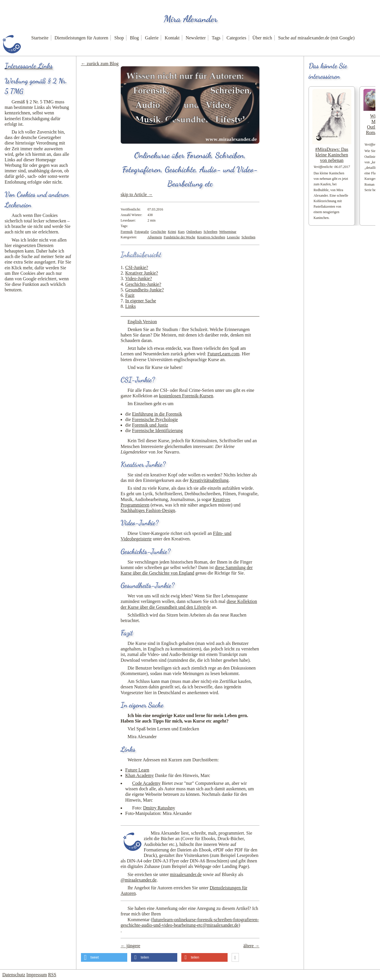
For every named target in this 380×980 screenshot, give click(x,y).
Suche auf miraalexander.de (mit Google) (316, 38)
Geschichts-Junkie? (143, 284)
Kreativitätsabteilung (209, 480)
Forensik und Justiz (150, 425)
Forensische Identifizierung (158, 430)
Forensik (127, 232)
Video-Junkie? (139, 278)
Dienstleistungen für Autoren (82, 38)
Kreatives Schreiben (211, 237)
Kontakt (172, 38)
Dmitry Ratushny (159, 808)
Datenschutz (14, 975)
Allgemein (155, 237)
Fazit (130, 295)
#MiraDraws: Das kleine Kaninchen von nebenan (332, 155)
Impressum (37, 975)
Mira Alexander (191, 19)
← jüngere (130, 946)
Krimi (172, 232)
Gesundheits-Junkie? (144, 290)
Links (130, 306)
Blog (134, 38)
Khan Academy (140, 775)
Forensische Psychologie (155, 419)
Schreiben (211, 232)
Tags (216, 38)
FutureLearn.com (223, 354)
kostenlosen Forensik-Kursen (186, 396)
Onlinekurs (194, 232)
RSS (52, 975)
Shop (119, 38)
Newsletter (196, 38)
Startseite (40, 38)
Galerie (152, 38)
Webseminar (228, 232)
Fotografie (142, 232)
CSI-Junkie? (137, 267)
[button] (104, 957)
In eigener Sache (141, 301)
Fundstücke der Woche (179, 237)
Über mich (262, 38)
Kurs (181, 232)
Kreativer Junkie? (142, 273)
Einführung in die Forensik (157, 414)
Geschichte (158, 232)
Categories (236, 38)
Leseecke (233, 237)
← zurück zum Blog (100, 64)
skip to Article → (137, 194)
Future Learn (137, 770)
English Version (142, 322)
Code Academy (146, 783)
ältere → (251, 946)
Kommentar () (190, 922)
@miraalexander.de (139, 880)
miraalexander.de (186, 874)
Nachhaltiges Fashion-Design (148, 510)
